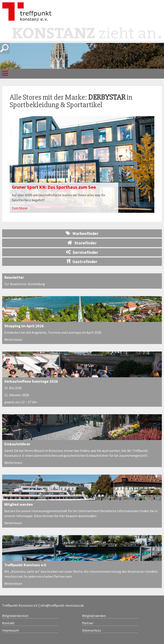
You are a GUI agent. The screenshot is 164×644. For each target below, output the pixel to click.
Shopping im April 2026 (24, 326)
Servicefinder (82, 252)
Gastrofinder (82, 261)
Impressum (11, 630)
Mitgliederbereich (15, 616)
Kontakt (8, 623)
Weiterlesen (13, 340)
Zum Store (20, 208)
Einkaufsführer (17, 444)
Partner (88, 623)
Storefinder (82, 243)
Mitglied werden (19, 504)
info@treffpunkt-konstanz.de (62, 605)
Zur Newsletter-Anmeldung (25, 284)
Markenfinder (82, 233)
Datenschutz (92, 630)
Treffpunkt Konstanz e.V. (26, 565)
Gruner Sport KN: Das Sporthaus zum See (54, 187)
